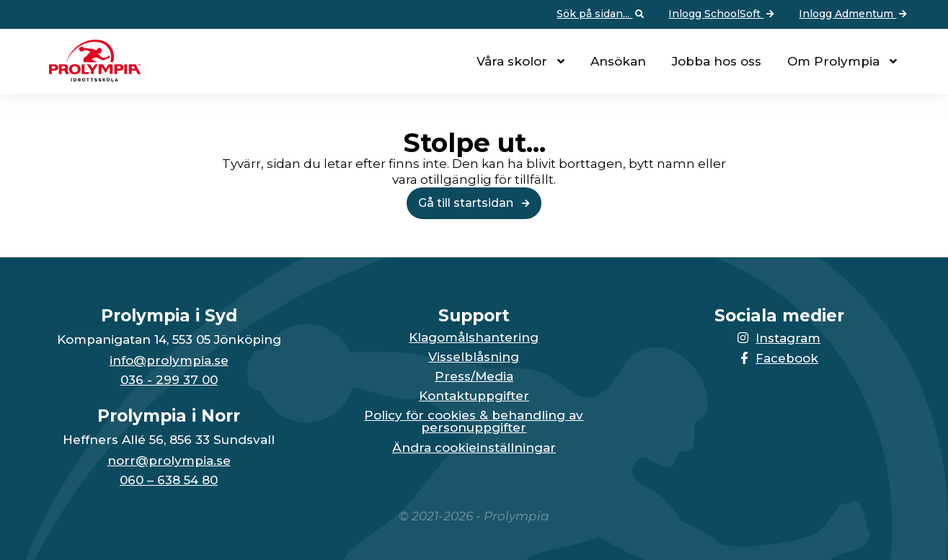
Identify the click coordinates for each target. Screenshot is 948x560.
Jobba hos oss (717, 61)
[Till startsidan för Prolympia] (89, 77)
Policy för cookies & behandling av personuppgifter (474, 422)
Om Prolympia (833, 61)
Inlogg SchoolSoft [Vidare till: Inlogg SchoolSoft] (723, 14)
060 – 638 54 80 (169, 480)
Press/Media (474, 377)
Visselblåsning (474, 357)
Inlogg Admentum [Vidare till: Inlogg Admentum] (854, 14)
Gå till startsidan (474, 203)
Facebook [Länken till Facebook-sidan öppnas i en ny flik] (779, 358)
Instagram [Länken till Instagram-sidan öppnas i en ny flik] (779, 338)
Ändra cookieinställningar (474, 448)
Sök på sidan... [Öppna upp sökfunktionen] (602, 14)
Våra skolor (512, 61)
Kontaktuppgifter (474, 396)
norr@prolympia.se (169, 461)
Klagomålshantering (474, 338)
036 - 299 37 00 (169, 380)
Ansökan (618, 61)
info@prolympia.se (169, 361)
